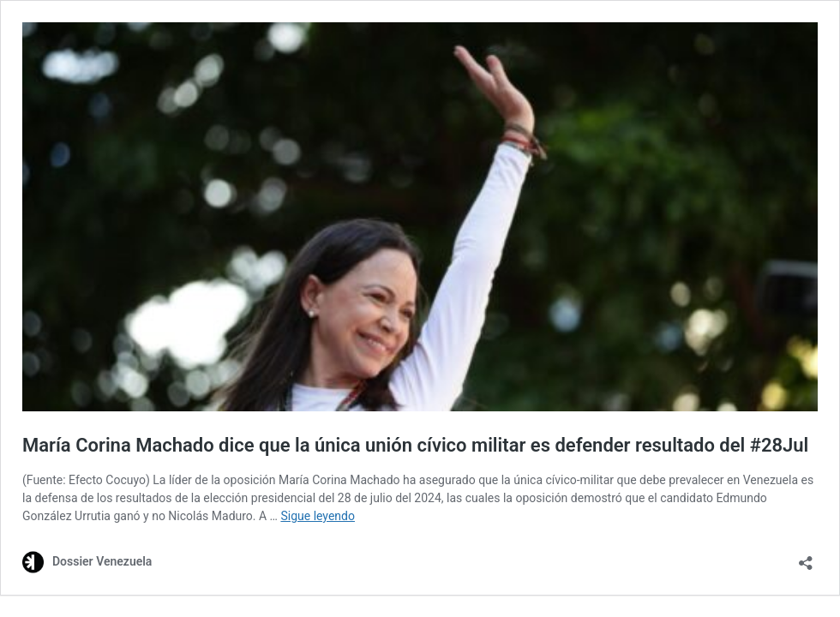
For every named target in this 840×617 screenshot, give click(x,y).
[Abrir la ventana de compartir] (806, 557)
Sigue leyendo (318, 516)
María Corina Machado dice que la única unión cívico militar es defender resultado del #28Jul (415, 445)
